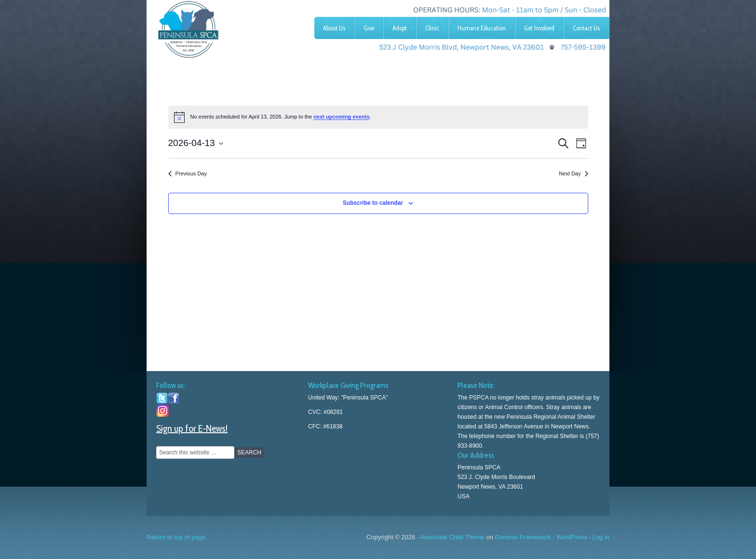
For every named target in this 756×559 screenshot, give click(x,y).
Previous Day (188, 173)
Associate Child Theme (452, 537)
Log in (601, 537)
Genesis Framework (523, 537)
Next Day (573, 173)
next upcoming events (341, 117)
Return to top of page (176, 537)
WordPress (572, 537)
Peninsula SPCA (219, 27)
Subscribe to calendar (373, 203)
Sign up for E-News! (192, 428)
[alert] (378, 117)
